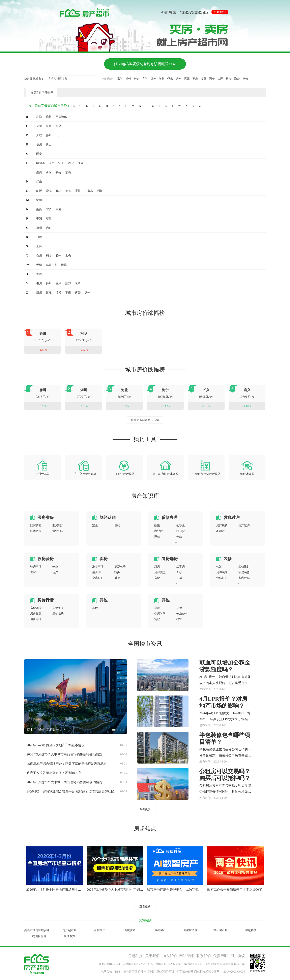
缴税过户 (232, 517)
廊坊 (58, 191)
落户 (55, 572)
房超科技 (251, 930)
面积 (179, 572)
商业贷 (158, 531)
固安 (212, 79)
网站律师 (186, 956)
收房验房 (46, 559)
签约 (117, 525)
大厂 (58, 135)
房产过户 (244, 525)
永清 (78, 283)
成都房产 (160, 930)
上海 (39, 246)
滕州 (162, 79)
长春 (49, 126)
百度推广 (100, 930)
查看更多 (145, 809)
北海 (39, 117)
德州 (153, 79)
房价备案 (58, 608)
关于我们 (152, 956)
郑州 (39, 293)
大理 (220, 79)
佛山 (49, 145)
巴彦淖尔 (61, 117)
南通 (58, 209)
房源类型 (160, 572)
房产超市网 (69, 930)
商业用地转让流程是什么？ (46, 730)
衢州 (39, 228)
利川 (100, 191)
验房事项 (36, 567)
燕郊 (68, 283)
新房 (157, 567)
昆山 (39, 182)
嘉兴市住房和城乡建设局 (40, 930)
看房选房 (170, 559)
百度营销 (130, 930)
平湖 (39, 219)
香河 (39, 274)
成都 (39, 126)
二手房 (181, 567)
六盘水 (89, 191)
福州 (39, 145)
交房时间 (160, 614)
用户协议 (238, 956)
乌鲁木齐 (52, 265)
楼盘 (157, 608)
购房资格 (36, 525)
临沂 (39, 191)
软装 (219, 567)
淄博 (58, 293)
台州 (39, 256)
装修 (228, 559)
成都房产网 (190, 930)
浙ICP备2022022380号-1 (141, 964)
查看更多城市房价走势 (145, 420)
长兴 (137, 79)
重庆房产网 (221, 930)
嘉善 (245, 79)
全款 (179, 537)
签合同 (96, 572)
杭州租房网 (39, 936)
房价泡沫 (36, 619)
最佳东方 (69, 936)
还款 (157, 537)
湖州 (128, 79)
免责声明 (221, 956)
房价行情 (46, 600)
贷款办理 (170, 517)
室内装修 (244, 578)
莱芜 (68, 191)
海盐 (237, 79)
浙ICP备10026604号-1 (169, 964)
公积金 (181, 525)
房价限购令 (59, 614)
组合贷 (181, 531)
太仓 (68, 256)
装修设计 (244, 567)
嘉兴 (120, 79)
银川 (39, 283)
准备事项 (98, 567)
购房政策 (36, 531)
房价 (157, 578)
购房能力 (58, 525)
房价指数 (36, 614)
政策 (157, 525)
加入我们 (170, 956)
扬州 (178, 79)
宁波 (49, 209)
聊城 (49, 191)
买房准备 (46, 517)
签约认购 (108, 517)
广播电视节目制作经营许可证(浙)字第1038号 (166, 972)
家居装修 (244, 572)
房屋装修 (222, 572)
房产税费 (222, 525)
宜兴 (145, 79)
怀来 (170, 79)
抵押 (117, 572)
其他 (104, 600)
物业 (55, 567)
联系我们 (204, 956)
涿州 (187, 79)
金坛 (49, 172)
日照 (39, 237)
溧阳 (204, 79)
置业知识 (58, 531)
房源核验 (120, 567)
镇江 (49, 293)
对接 (117, 578)
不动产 (221, 531)
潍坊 (64, 265)
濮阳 (49, 219)
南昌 (39, 209)
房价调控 (36, 608)
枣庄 (195, 79)
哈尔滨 (40, 163)
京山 (68, 172)
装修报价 (222, 578)
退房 (33, 572)
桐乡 (229, 79)
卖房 (104, 559)
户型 (179, 578)
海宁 (71, 163)
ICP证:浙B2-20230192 (112, 964)
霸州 (49, 117)
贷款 (157, 619)
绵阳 (39, 200)
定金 (95, 525)
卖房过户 (98, 578)
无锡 (39, 265)
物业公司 (182, 614)
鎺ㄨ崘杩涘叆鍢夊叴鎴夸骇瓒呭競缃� (145, 64)
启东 (49, 228)
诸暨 (78, 293)
